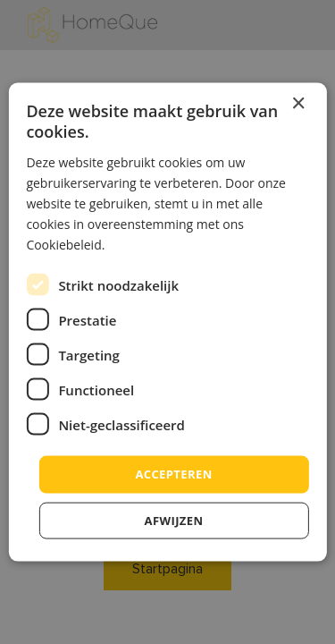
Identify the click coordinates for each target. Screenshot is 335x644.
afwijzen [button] (174, 520)
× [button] (298, 104)
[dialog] (167, 322)
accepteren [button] (173, 474)
